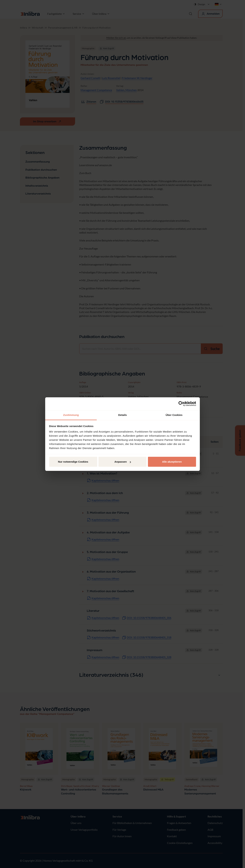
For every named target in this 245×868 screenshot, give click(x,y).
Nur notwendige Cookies (73, 462)
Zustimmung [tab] (71, 415)
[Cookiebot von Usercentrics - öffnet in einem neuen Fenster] (181, 404)
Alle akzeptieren (172, 462)
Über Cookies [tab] (174, 415)
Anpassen (123, 462)
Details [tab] (122, 415)
